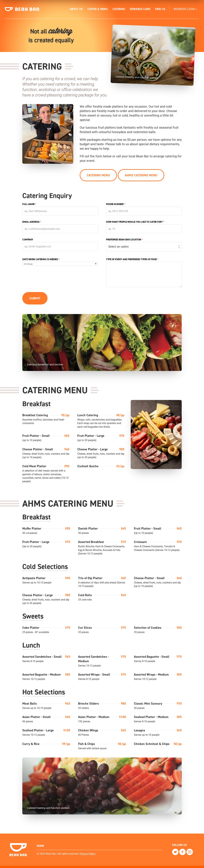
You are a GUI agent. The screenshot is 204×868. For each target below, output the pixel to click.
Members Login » (185, 9)
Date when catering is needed (41, 260)
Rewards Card (140, 9)
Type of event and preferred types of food (132, 260)
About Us (76, 9)
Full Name (29, 205)
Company (28, 240)
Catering (119, 9)
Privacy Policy (88, 854)
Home (40, 846)
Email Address (32, 222)
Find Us (160, 9)
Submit (35, 299)
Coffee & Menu (98, 9)
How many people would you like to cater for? (135, 222)
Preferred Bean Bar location (124, 240)
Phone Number (116, 205)
